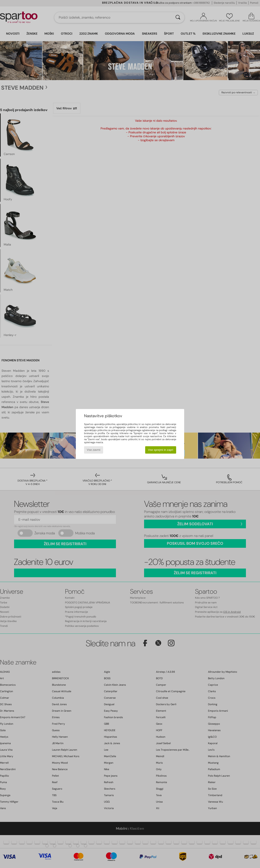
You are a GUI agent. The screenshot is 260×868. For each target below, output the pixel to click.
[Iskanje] (178, 18)
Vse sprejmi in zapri (161, 450)
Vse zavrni (94, 450)
